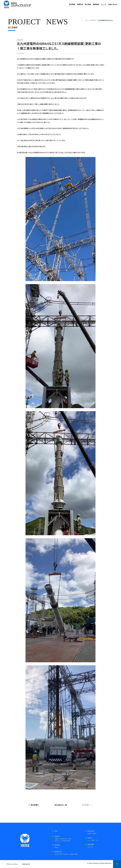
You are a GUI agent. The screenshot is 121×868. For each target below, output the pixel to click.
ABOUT (57, 836)
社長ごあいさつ (58, 841)
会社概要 (56, 839)
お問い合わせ (113, 4)
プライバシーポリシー (13, 864)
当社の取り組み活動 (66, 841)
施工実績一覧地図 (58, 854)
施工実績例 (66, 854)
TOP (56, 831)
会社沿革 (69, 839)
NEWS (90, 838)
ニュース (89, 840)
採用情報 (90, 833)
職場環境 (94, 833)
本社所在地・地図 (63, 839)
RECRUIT (91, 831)
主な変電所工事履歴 (73, 854)
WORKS (57, 845)
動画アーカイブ (95, 840)
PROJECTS (58, 852)
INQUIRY (91, 845)
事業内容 (80, 4)
